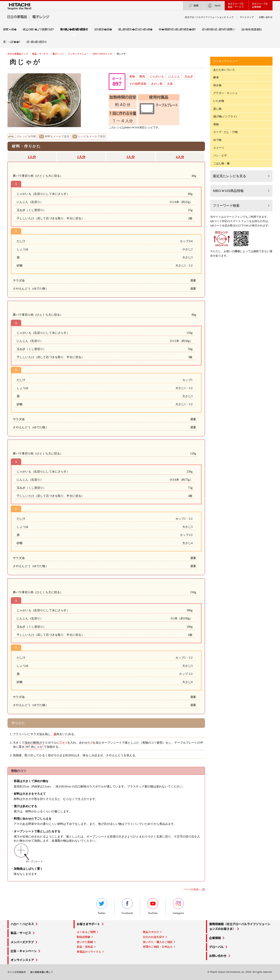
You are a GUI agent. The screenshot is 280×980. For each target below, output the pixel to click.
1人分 (32, 157)
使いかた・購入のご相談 (158, 942)
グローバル (216, 947)
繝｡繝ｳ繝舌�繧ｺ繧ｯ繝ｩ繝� (135, 29)
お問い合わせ (266, 17)
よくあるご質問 (86, 932)
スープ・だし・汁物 (225, 132)
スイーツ (219, 148)
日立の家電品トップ (18, 54)
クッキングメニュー (78, 54)
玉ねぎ (189, 76)
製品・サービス (40, 54)
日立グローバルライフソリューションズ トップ (209, 17)
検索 (193, 6)
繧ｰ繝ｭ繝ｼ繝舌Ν (37, 42)
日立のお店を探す (154, 937)
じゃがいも (157, 76)
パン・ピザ (220, 155)
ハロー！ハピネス (22, 924)
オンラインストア (22, 960)
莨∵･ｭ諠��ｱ (12, 42)
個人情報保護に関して (42, 972)
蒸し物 (217, 109)
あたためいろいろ (224, 70)
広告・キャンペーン (24, 951)
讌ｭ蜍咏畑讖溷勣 (252, 29)
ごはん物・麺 (221, 163)
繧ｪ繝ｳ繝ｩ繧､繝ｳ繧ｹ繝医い (219, 29)
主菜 (170, 84)
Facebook (127, 906)
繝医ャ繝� (10, 29)
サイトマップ (247, 17)
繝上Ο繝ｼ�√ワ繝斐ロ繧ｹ (38, 29)
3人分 (131, 157)
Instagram (178, 906)
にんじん (174, 76)
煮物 (132, 76)
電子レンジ (58, 54)
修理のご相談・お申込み (158, 947)
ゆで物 (217, 140)
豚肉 (142, 76)
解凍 (216, 77)
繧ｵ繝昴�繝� (103, 29)
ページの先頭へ (192, 889)
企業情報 (215, 938)
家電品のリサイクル (89, 952)
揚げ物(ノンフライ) (225, 116)
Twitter (102, 906)
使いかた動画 (85, 942)
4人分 (180, 157)
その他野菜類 (138, 84)
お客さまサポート (88, 924)
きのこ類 (157, 84)
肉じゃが (25, 62)
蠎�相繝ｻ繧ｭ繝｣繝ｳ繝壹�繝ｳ (177, 29)
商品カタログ (151, 932)
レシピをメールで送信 (92, 136)
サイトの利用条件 (17, 972)
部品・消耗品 (85, 947)
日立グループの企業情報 (260, 5)
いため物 (219, 101)
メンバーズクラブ (22, 942)
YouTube (153, 906)
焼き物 (217, 85)
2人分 (81, 157)
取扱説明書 (83, 937)
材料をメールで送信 (57, 136)
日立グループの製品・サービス (236, 5)
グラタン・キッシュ (225, 93)
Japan (214, 6)
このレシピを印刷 (25, 136)
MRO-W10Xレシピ (103, 54)
